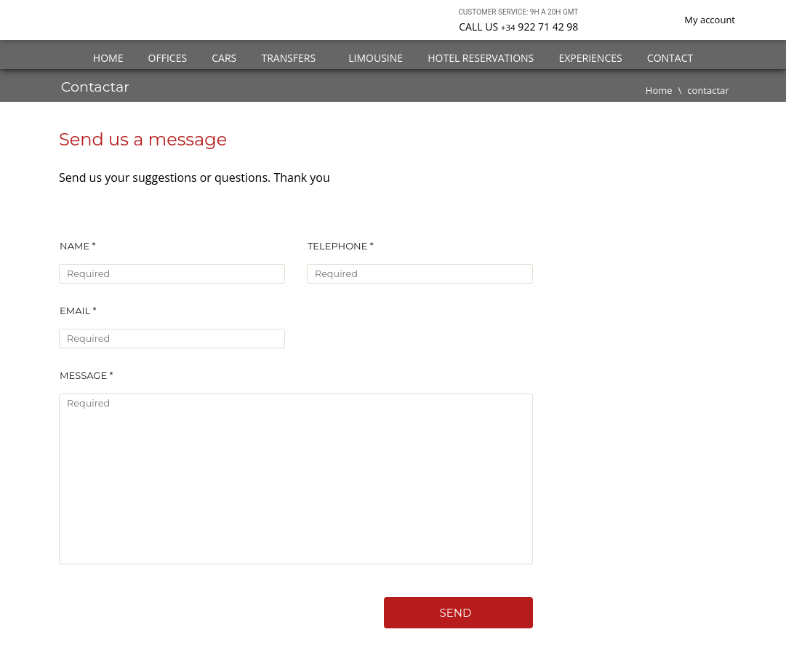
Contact (670, 58)
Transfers (292, 58)
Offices (168, 58)
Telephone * (341, 246)
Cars (224, 58)
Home (108, 58)
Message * (86, 375)
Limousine (376, 58)
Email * (78, 311)
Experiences (590, 58)
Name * (77, 246)
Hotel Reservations (481, 58)
